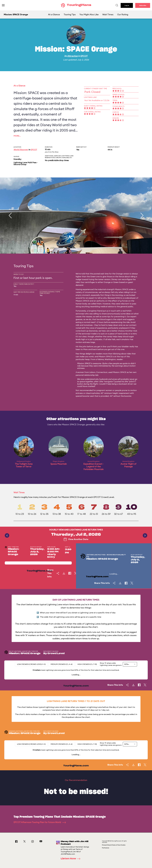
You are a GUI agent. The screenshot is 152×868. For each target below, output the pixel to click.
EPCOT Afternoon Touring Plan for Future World (40, 822)
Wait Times (108, 14)
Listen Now (71, 859)
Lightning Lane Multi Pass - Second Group (26, 163)
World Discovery (21, 150)
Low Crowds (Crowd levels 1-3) (31, 664)
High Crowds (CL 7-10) (87, 664)
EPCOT (84, 56)
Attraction (73, 56)
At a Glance (54, 14)
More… (17, 136)
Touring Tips (70, 14)
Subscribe (143, 5)
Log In (127, 5)
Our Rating (123, 14)
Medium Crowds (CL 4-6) (62, 664)
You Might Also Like (89, 14)
